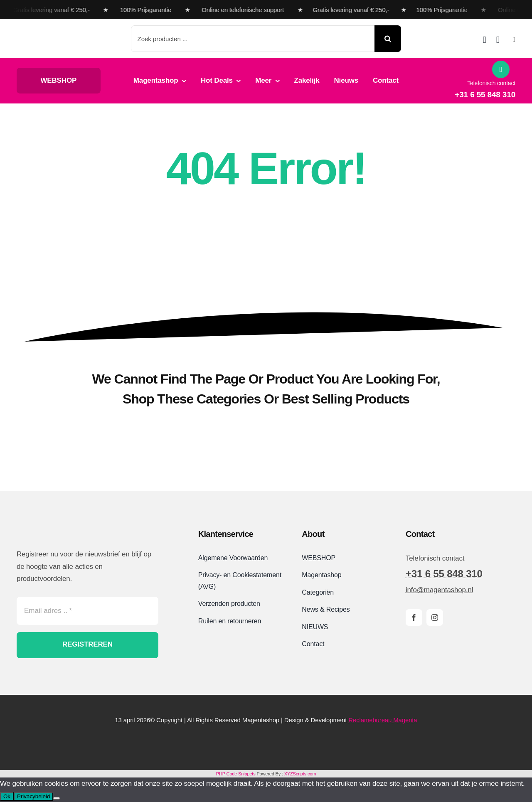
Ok (7, 796)
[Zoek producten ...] (253, 39)
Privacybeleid (33, 796)
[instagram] (435, 617)
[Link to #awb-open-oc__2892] (514, 39)
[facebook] (414, 617)
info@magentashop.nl (439, 590)
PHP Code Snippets (236, 774)
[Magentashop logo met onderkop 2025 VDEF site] (64, 30)
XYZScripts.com (300, 774)
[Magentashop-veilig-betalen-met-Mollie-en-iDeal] (266, 742)
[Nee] (57, 798)
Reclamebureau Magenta (383, 720)
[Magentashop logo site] (60, 528)
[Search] (388, 39)
